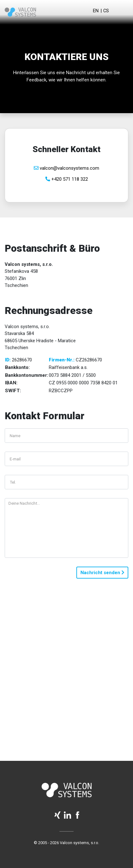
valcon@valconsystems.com (66, 168)
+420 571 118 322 (67, 179)
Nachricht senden (102, 573)
